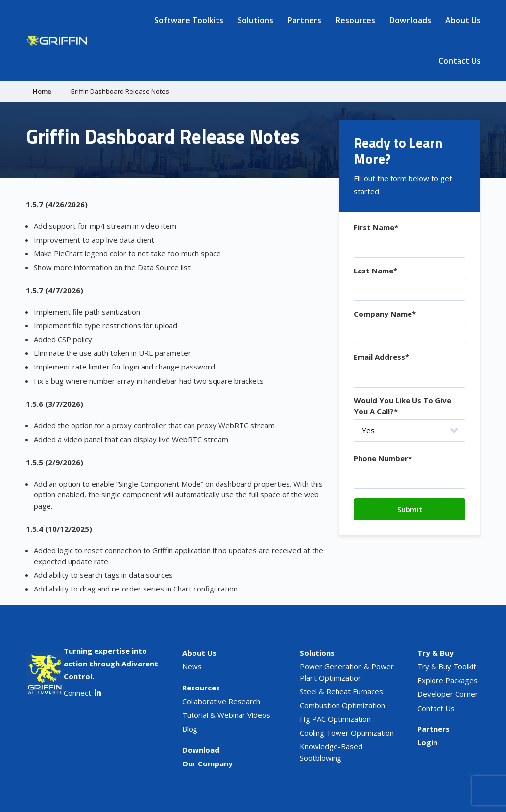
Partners (304, 20)
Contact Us (459, 61)
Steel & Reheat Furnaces (341, 691)
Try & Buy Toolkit (447, 666)
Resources (355, 20)
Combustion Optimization (342, 705)
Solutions (255, 20)
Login (427, 742)
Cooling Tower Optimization (347, 733)
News (192, 666)
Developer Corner (448, 694)
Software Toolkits (189, 20)
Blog (190, 729)
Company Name (385, 314)
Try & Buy (435, 653)
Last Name (375, 271)
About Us (463, 20)
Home (42, 91)
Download (201, 750)
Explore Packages (447, 680)
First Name (376, 227)
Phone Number (383, 458)
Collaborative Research (221, 701)
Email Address (381, 357)
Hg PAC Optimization (335, 719)
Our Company (207, 763)
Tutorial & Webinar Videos (226, 715)
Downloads (410, 20)
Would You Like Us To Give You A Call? (402, 406)
